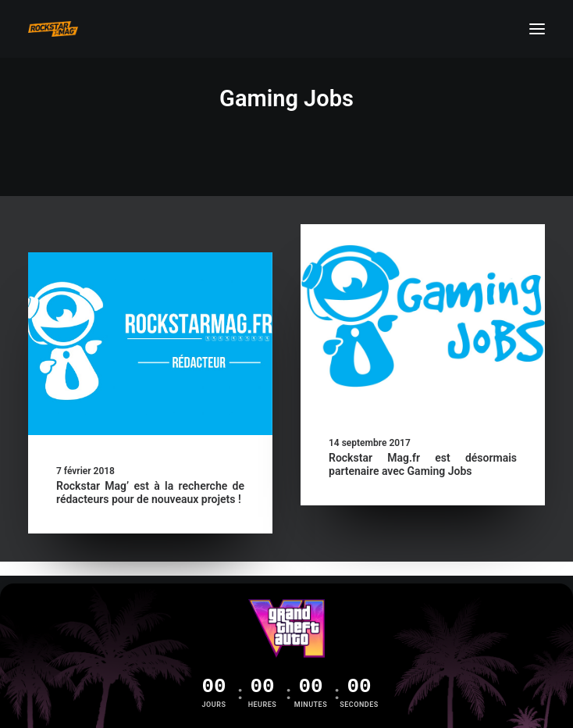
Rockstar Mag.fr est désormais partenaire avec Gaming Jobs (423, 464)
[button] (537, 29)
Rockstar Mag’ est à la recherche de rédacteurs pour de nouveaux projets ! (150, 492)
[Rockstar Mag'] (53, 29)
